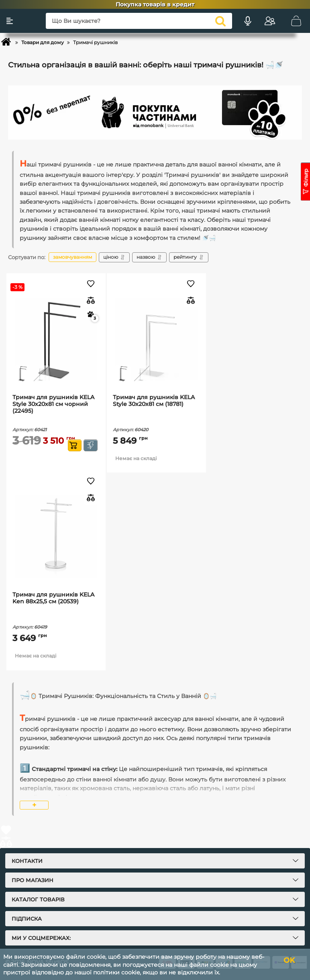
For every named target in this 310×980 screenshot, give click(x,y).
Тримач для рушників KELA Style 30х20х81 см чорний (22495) (53, 404)
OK (289, 960)
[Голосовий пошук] (248, 21)
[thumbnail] (22, 373)
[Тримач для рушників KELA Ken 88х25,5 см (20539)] (56, 537)
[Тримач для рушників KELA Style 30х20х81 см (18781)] (156, 339)
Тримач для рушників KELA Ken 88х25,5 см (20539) (53, 598)
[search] (220, 21)
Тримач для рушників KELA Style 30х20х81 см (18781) (154, 401)
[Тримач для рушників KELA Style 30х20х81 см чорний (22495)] (56, 339)
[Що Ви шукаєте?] (139, 21)
